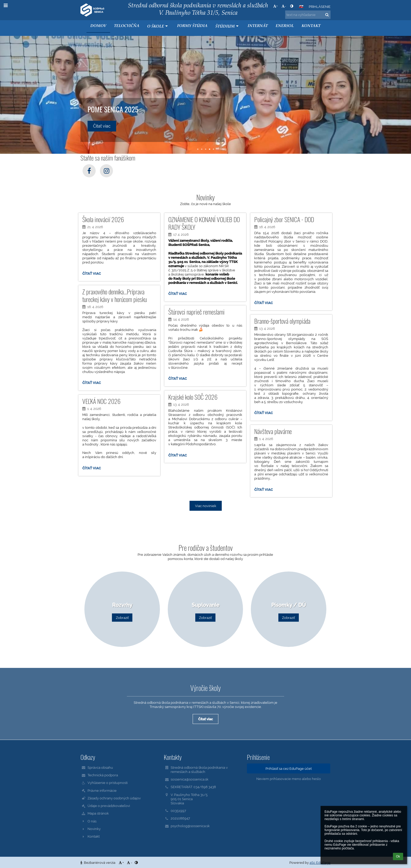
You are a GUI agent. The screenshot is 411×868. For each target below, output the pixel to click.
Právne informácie (102, 790)
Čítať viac (91, 274)
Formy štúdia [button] (192, 26)
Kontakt (94, 836)
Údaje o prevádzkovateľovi (109, 806)
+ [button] (275, 6)
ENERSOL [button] (285, 26)
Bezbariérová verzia (98, 862)
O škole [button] (158, 26)
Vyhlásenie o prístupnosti (108, 783)
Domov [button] (98, 26)
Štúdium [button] (228, 26)
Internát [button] (258, 26)
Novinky (94, 829)
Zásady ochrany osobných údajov (114, 798)
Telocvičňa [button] (127, 26)
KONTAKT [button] (311, 26)
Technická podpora (103, 775)
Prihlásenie (320, 7)
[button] (301, 7)
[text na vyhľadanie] (308, 15)
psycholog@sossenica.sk (190, 826)
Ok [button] (398, 856)
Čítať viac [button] (102, 126)
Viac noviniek (206, 506)
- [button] (284, 6)
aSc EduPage (320, 862)
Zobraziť (122, 618)
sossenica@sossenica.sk (190, 779)
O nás (92, 821)
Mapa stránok (98, 813)
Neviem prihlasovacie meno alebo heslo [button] (289, 779)
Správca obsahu (100, 767)
